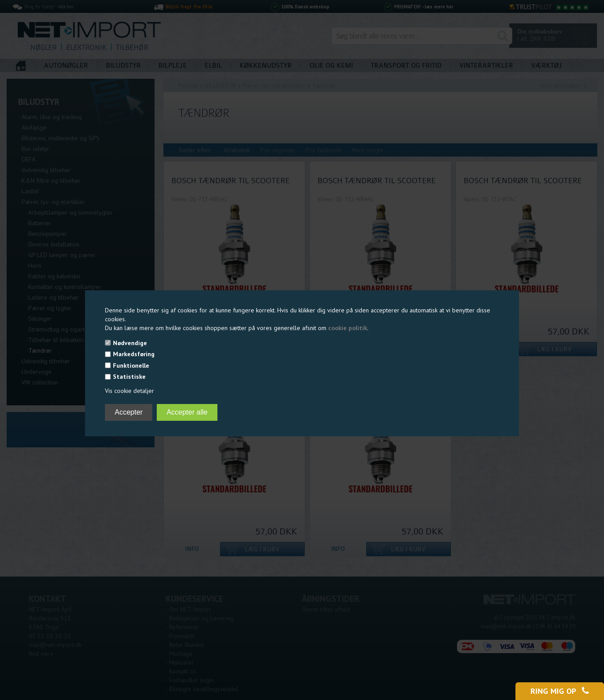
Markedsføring (134, 354)
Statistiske (129, 377)
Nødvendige (130, 343)
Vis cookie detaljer (130, 391)
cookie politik (348, 328)
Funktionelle (131, 365)
